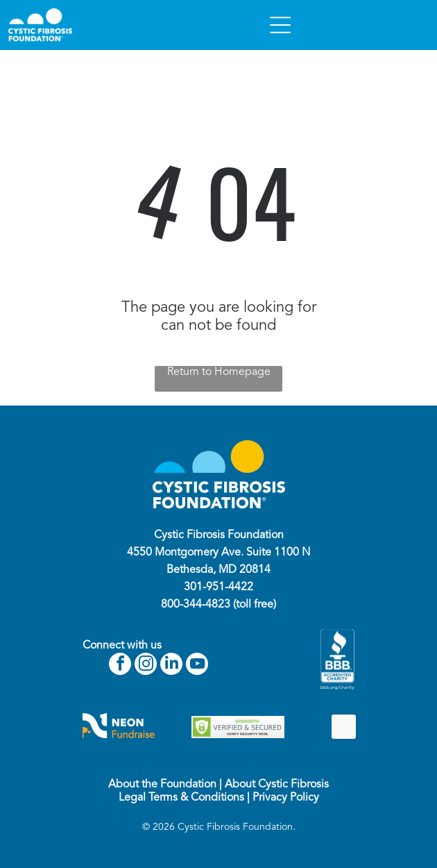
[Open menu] (280, 25)
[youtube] (197, 666)
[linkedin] (171, 666)
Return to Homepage (219, 372)
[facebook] (120, 666)
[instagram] (146, 666)
